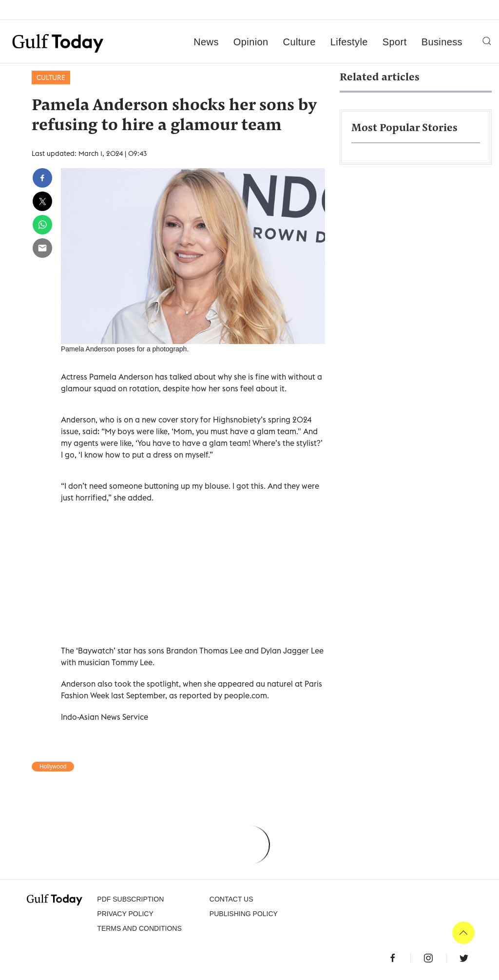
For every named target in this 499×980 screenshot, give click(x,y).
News (206, 42)
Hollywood (53, 767)
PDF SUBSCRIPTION (130, 899)
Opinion (251, 42)
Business (442, 42)
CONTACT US (231, 899)
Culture (299, 42)
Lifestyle (349, 42)
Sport (395, 42)
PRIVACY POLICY (125, 914)
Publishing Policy (244, 914)
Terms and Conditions (139, 928)
